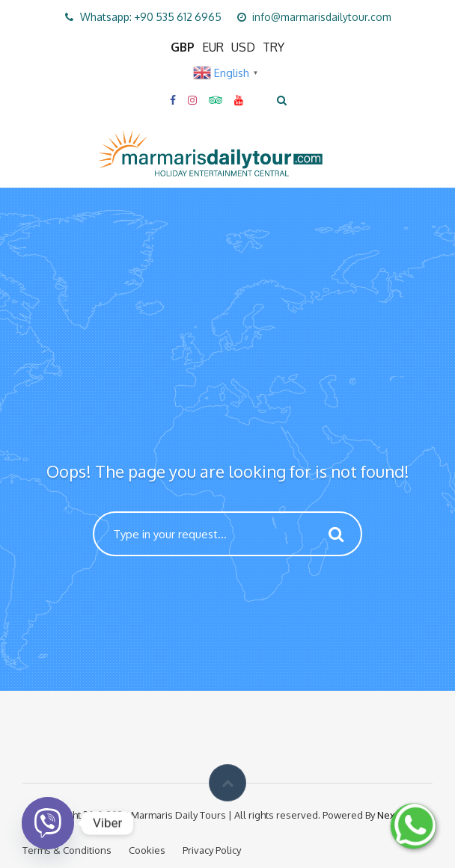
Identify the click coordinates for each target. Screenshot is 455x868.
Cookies (147, 850)
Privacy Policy (212, 850)
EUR (213, 47)
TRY (274, 47)
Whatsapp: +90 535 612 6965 (151, 17)
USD (243, 47)
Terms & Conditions (67, 850)
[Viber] (48, 823)
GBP (183, 47)
